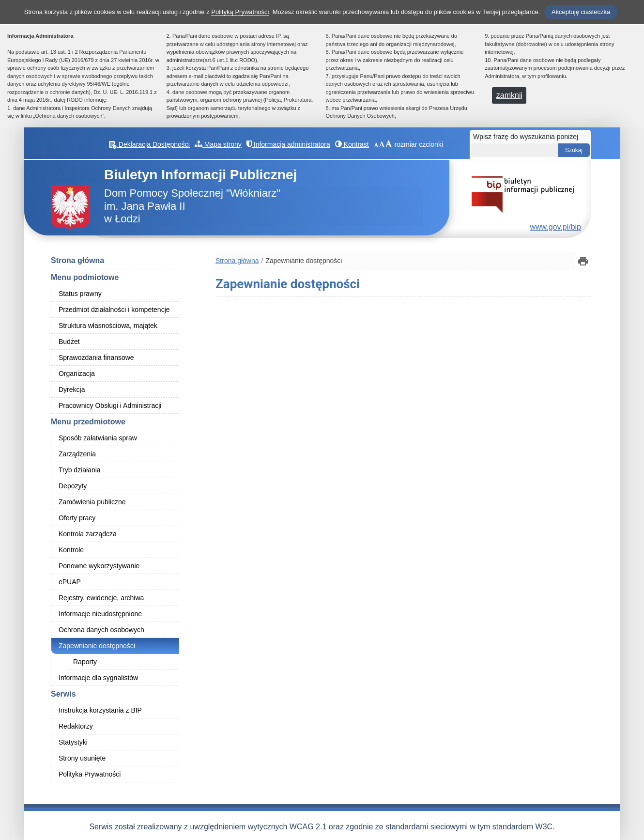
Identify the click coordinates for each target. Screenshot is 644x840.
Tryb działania (80, 470)
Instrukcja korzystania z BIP (100, 710)
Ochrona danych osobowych (101, 630)
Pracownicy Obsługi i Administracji (110, 405)
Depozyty (73, 486)
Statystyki (73, 742)
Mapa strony (218, 144)
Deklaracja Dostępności (149, 144)
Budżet (69, 342)
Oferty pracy (77, 518)
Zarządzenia (77, 454)
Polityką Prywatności (240, 12)
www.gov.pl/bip (555, 227)
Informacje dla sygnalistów (98, 678)
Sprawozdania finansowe (96, 358)
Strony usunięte (82, 758)
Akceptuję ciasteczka (581, 12)
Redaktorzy (76, 726)
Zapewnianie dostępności (97, 646)
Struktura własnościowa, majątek (108, 326)
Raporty (85, 662)
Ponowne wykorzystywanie (99, 566)
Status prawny (80, 294)
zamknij (509, 95)
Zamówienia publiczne (92, 502)
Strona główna (77, 260)
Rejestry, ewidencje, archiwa (101, 598)
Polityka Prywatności (90, 774)
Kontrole (71, 550)
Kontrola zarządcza (88, 534)
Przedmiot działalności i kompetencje (114, 310)
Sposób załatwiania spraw (98, 438)
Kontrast (352, 144)
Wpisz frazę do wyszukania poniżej (526, 137)
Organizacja (77, 373)
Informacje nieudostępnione (100, 614)
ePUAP (70, 582)
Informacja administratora (288, 144)
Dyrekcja (72, 389)
